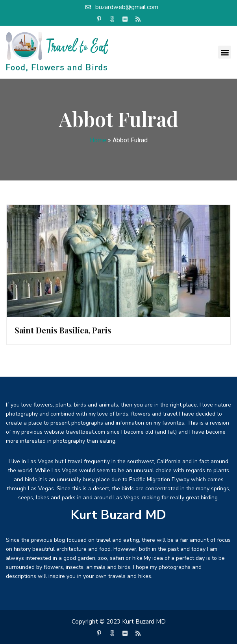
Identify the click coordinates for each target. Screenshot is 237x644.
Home (98, 140)
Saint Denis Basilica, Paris (63, 330)
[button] (225, 52)
